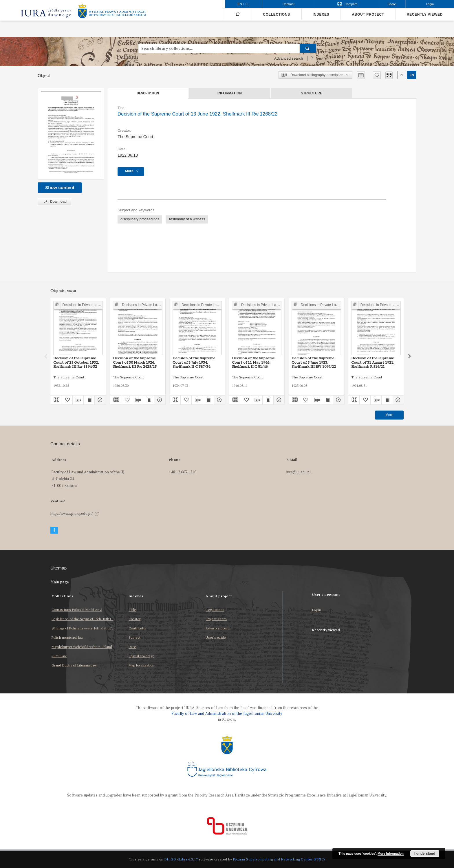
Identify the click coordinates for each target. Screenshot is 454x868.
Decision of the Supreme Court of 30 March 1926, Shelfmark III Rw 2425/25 (135, 362)
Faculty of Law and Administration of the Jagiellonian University (227, 714)
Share (392, 4)
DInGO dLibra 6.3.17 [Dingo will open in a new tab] (181, 859)
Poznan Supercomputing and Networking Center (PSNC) (279, 859)
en (412, 75)
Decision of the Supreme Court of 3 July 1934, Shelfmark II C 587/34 (194, 362)
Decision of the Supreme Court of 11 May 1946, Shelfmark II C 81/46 (253, 362)
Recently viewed (425, 14)
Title (132, 610)
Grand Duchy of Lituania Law (74, 665)
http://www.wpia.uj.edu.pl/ (75, 513)
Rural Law (59, 656)
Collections (276, 14)
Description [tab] (148, 93)
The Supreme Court (135, 137)
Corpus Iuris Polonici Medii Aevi (77, 610)
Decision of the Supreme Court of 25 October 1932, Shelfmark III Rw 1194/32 (76, 362)
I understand (425, 854)
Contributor (138, 628)
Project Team (216, 619)
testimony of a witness (187, 219)
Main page (60, 582)
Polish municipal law (67, 637)
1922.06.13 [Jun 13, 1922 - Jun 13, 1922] (128, 155)
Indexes (321, 14)
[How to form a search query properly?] (312, 58)
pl (402, 75)
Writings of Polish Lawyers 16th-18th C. (82, 628)
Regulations (215, 610)
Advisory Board (218, 628)
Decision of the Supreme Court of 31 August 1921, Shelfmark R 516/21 (373, 362)
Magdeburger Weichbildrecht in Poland (82, 647)
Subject (134, 637)
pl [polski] (247, 4)
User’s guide (216, 637)
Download (54, 202)
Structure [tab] (312, 93)
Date (132, 647)
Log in (317, 610)
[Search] (308, 48)
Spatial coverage (141, 656)
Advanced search (289, 58)
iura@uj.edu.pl (299, 472)
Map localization (141, 665)
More (389, 415)
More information (391, 854)
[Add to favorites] (377, 75)
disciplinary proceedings (140, 219)
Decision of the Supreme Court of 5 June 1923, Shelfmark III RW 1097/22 (314, 362)
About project (368, 14)
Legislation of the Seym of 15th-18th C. (83, 619)
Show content (60, 187)
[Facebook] (54, 530)
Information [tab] (230, 93)
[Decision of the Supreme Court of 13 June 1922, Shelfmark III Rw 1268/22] (71, 134)
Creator (134, 619)
